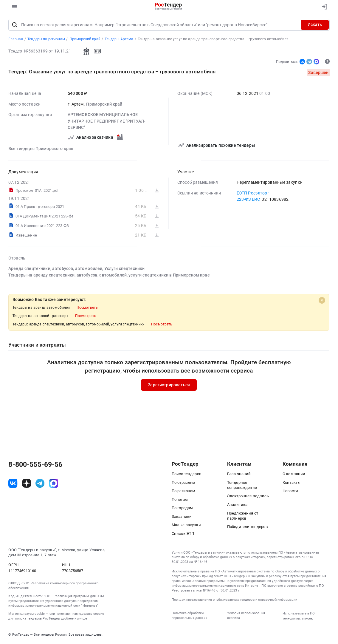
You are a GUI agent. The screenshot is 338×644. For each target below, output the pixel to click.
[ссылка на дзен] (27, 484)
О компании (294, 474)
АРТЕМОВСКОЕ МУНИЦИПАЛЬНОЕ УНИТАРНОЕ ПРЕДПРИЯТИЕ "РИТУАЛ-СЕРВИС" (107, 122)
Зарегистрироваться (169, 385)
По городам (182, 509)
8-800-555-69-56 (35, 466)
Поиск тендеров (186, 474)
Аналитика (237, 505)
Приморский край (104, 105)
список (307, 619)
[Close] (322, 301)
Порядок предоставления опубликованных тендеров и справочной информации (235, 600)
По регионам (184, 492)
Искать (315, 25)
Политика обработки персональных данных (189, 616)
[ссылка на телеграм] (40, 484)
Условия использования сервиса (246, 616)
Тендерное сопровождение (242, 486)
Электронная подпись (248, 497)
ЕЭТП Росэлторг (253, 194)
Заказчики (182, 517)
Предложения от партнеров (243, 516)
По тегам (180, 500)
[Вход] (323, 7)
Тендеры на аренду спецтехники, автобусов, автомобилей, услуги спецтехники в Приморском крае (109, 276)
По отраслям (184, 483)
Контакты (292, 483)
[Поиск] (15, 25)
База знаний (239, 474)
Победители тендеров (247, 528)
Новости (290, 492)
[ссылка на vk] (13, 484)
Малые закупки (186, 526)
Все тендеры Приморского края (41, 149)
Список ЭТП (183, 534)
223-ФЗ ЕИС (248, 200)
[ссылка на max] (54, 484)
